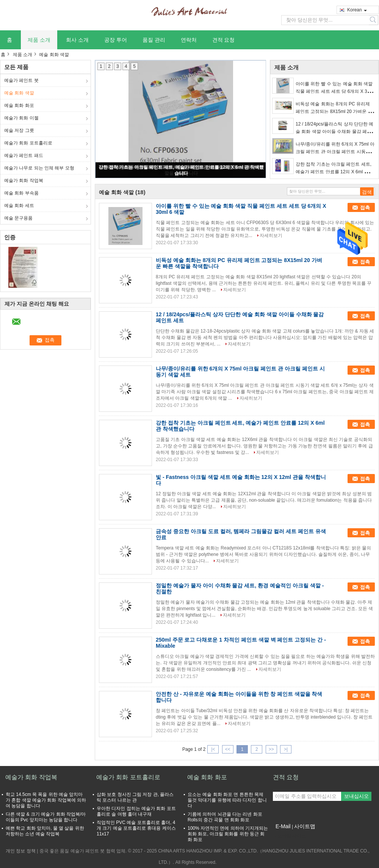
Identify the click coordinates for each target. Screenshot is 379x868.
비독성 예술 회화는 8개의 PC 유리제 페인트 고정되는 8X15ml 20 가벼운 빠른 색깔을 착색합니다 (334, 111)
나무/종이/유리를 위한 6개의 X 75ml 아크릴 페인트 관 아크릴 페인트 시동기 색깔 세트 (335, 152)
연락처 (189, 40)
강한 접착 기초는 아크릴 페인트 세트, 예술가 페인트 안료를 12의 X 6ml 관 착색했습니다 (335, 172)
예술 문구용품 (18, 218)
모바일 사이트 (289, 836)
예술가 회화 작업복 (24, 181)
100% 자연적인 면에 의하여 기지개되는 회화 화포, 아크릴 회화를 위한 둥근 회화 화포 (228, 834)
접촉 (365, 208)
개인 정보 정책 (21, 851)
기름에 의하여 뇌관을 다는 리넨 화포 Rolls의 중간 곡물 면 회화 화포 (225, 817)
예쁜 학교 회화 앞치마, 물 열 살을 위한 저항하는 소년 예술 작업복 (45, 831)
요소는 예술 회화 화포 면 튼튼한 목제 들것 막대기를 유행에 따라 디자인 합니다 (227, 800)
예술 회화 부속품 (21, 193)
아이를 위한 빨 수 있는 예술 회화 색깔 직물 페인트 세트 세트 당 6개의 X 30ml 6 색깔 (335, 91)
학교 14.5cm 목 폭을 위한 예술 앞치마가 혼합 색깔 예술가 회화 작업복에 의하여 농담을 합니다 (46, 800)
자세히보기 (271, 235)
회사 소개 (77, 40)
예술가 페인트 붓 (21, 80)
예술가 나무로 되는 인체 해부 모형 (39, 168)
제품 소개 (39, 40)
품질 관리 (154, 40)
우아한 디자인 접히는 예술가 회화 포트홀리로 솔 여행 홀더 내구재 (136, 811)
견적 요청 (224, 40)
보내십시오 (356, 796)
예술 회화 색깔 (19, 93)
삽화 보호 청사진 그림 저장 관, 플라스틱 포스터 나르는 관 (135, 797)
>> (271, 749)
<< (228, 749)
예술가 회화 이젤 (21, 118)
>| (286, 749)
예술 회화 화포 (19, 105)
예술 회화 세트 (19, 206)
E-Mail (283, 826)
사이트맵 (305, 826)
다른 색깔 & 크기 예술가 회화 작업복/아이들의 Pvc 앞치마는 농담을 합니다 (46, 817)
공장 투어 (116, 40)
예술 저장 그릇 (19, 130)
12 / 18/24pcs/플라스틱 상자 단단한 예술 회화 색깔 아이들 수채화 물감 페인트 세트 (334, 132)
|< (213, 749)
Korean (357, 10)
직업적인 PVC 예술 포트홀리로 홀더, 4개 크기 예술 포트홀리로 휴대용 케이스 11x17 (136, 828)
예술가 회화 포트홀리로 (28, 143)
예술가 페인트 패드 (24, 155)
